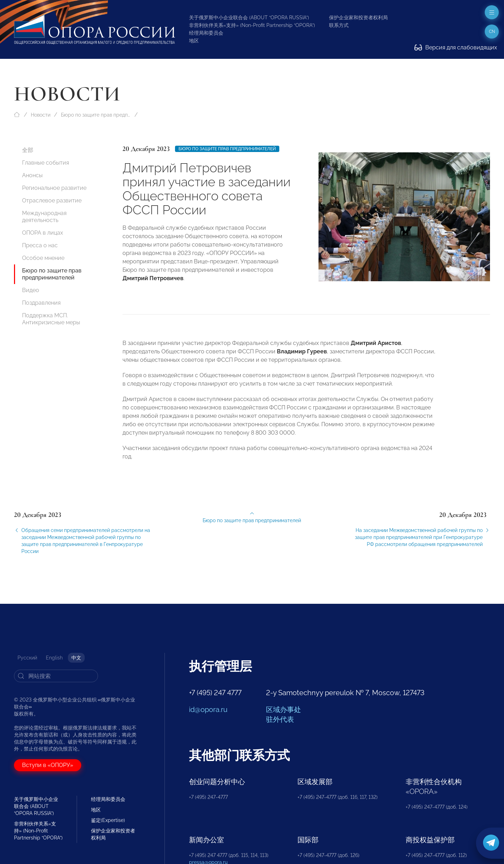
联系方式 (339, 25)
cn (492, 32)
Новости (41, 115)
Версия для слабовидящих (456, 47)
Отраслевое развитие (52, 201)
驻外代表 (280, 719)
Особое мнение (43, 258)
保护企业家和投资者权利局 (358, 18)
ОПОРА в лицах (43, 233)
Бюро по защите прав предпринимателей (96, 115)
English (54, 658)
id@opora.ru (208, 710)
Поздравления (41, 303)
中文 (76, 658)
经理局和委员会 (206, 33)
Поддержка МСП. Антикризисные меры (51, 319)
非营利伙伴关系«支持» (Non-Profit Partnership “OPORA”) (252, 25)
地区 (194, 41)
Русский (27, 658)
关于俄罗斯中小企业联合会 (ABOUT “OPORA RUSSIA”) (249, 18)
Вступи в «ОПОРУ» (48, 765)
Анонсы (32, 175)
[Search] (56, 676)
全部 (28, 150)
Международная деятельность (44, 217)
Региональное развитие (54, 188)
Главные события (45, 163)
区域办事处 (283, 710)
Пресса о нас (40, 245)
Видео (31, 290)
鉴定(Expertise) (108, 820)
